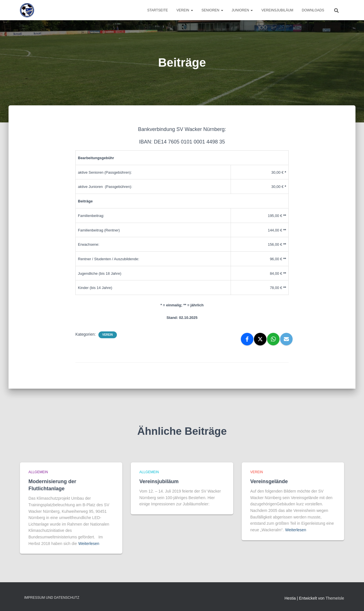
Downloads (313, 10)
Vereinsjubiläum (277, 10)
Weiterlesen (89, 544)
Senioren (212, 10)
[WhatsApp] (273, 339)
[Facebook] (247, 339)
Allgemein (38, 472)
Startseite (158, 10)
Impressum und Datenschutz (52, 598)
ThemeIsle (335, 598)
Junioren (242, 10)
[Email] (286, 339)
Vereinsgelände (269, 481)
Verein (185, 10)
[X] (260, 339)
